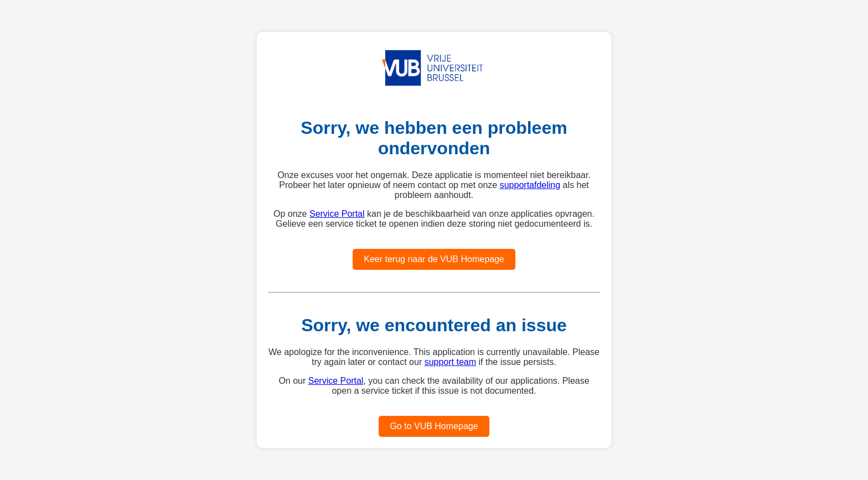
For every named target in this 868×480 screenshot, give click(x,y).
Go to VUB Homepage (434, 426)
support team (450, 362)
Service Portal (337, 214)
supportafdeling (530, 185)
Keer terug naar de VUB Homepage (434, 259)
